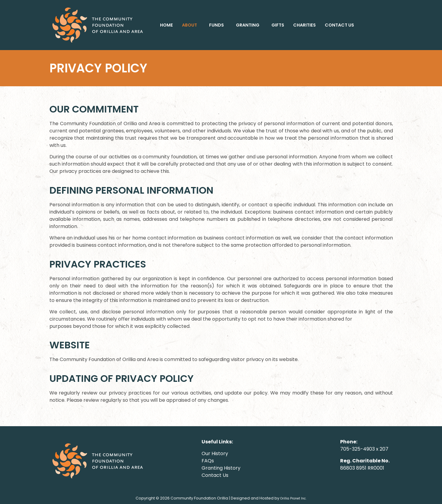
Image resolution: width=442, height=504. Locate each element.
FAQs (208, 461)
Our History (215, 453)
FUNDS (216, 25)
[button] (191, 25)
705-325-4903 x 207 (364, 449)
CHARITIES (304, 25)
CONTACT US (339, 25)
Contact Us (215, 475)
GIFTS (278, 25)
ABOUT (190, 25)
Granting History (221, 468)
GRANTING (248, 25)
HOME (166, 25)
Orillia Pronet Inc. (293, 498)
